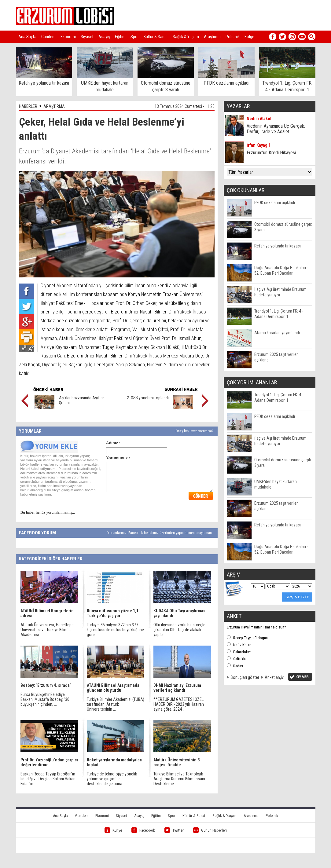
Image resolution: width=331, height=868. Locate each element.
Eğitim (120, 37)
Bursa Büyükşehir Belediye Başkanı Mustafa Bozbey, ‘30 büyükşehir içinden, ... (45, 699)
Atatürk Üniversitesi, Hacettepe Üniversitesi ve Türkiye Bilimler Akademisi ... (47, 630)
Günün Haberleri (210, 830)
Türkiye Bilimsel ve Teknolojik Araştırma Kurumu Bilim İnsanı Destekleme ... (179, 779)
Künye (113, 830)
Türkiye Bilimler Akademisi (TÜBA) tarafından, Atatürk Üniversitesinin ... (116, 704)
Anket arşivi (275, 677)
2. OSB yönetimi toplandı (148, 398)
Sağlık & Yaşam (186, 37)
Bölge (249, 37)
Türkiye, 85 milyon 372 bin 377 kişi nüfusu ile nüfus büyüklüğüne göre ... (115, 630)
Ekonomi (68, 37)
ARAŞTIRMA (54, 106)
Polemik (233, 37)
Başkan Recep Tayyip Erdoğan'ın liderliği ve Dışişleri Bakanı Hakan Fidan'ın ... (48, 779)
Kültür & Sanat (156, 37)
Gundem (48, 37)
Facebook (143, 830)
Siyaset (87, 37)
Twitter (174, 830)
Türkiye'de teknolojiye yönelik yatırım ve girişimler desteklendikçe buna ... (112, 779)
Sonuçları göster (245, 677)
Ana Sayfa (27, 37)
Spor (135, 37)
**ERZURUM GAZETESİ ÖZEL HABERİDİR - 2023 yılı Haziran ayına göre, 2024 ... (179, 704)
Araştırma (212, 37)
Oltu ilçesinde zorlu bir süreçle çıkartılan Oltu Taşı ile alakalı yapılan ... (179, 630)
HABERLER (28, 106)
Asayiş (104, 37)
